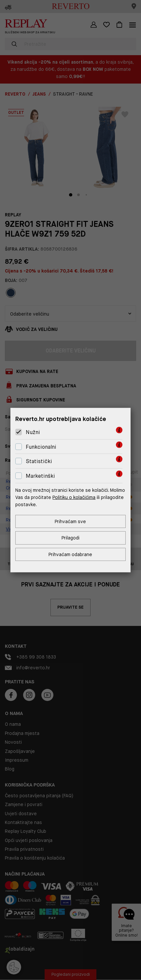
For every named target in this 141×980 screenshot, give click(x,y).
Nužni (33, 432)
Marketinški (40, 476)
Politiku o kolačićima (74, 497)
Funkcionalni (41, 447)
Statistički (39, 461)
